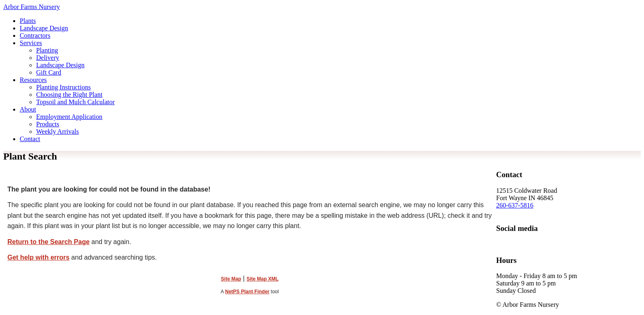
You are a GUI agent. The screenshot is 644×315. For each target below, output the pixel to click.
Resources (33, 80)
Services (31, 43)
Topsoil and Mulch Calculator (75, 102)
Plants (28, 21)
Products (48, 124)
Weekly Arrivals (57, 131)
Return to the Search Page (48, 242)
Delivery (48, 58)
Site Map (231, 279)
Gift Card (49, 72)
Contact (30, 139)
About (28, 109)
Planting (47, 50)
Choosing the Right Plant (69, 95)
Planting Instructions (63, 87)
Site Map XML (262, 279)
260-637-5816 (515, 205)
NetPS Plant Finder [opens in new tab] (247, 292)
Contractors (35, 35)
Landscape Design (44, 28)
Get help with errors (38, 257)
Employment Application (69, 117)
